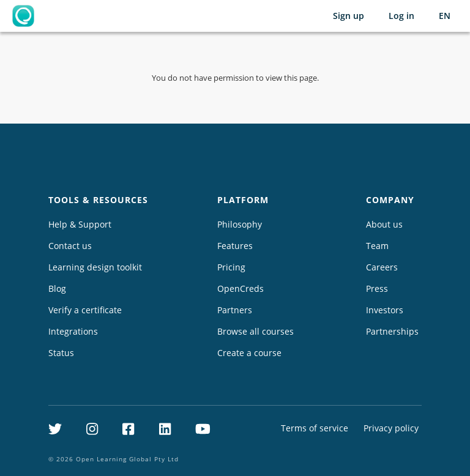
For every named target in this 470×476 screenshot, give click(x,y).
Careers (382, 267)
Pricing (231, 267)
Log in (401, 16)
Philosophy (240, 224)
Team (377, 246)
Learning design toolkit (95, 267)
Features (235, 246)
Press (377, 288)
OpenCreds (241, 288)
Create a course (249, 353)
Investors (385, 310)
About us (384, 224)
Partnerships (392, 331)
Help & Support (80, 224)
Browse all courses (256, 331)
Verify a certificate (85, 310)
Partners (235, 310)
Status (61, 353)
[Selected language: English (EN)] (445, 16)
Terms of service (315, 428)
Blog (57, 288)
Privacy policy (391, 428)
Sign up (349, 16)
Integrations (73, 331)
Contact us (70, 246)
